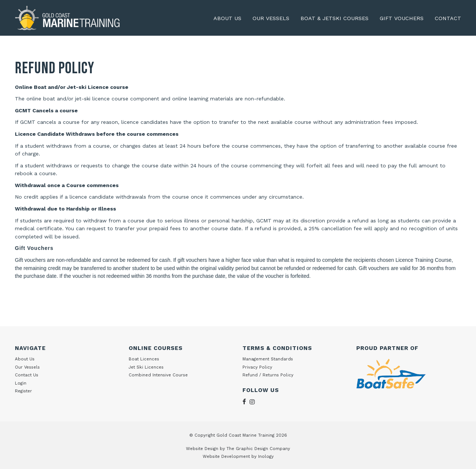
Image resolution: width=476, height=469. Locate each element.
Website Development (226, 456)
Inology (266, 456)
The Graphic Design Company (258, 449)
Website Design (202, 449)
